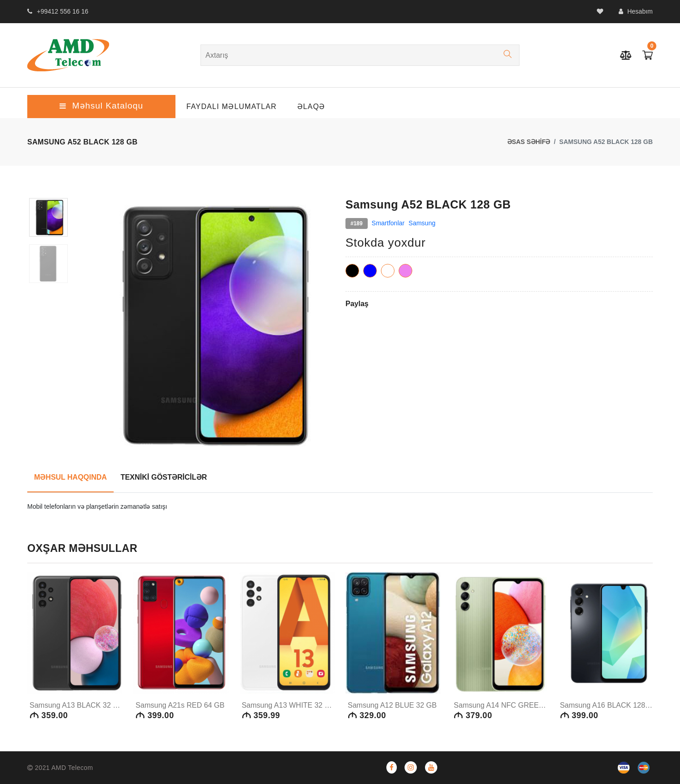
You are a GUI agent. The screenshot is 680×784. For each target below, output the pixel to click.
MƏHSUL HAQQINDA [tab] (70, 477)
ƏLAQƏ (311, 107)
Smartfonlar (388, 223)
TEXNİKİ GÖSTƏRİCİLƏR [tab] (164, 477)
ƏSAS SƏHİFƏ (529, 142)
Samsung (422, 223)
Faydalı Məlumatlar (232, 107)
